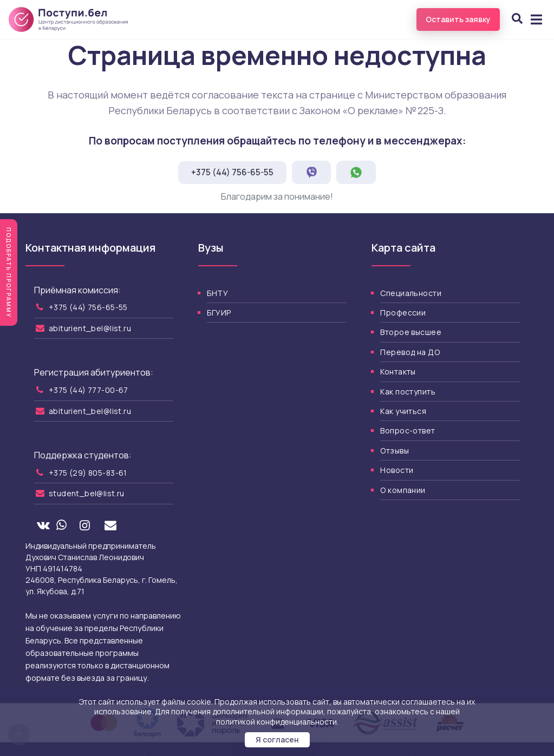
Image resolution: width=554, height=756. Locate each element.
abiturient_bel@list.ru (90, 328)
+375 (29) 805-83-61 (88, 473)
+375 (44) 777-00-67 (89, 390)
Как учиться (403, 411)
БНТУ (217, 293)
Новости (397, 470)
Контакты (398, 372)
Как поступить (408, 392)
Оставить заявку (458, 19)
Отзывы (395, 451)
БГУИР (219, 313)
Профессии (403, 313)
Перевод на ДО (410, 352)
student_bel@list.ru (87, 493)
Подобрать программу (9, 272)
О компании (403, 490)
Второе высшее (410, 332)
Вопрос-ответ (408, 430)
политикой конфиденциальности (276, 722)
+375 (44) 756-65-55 (232, 172)
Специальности (410, 293)
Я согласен (277, 739)
